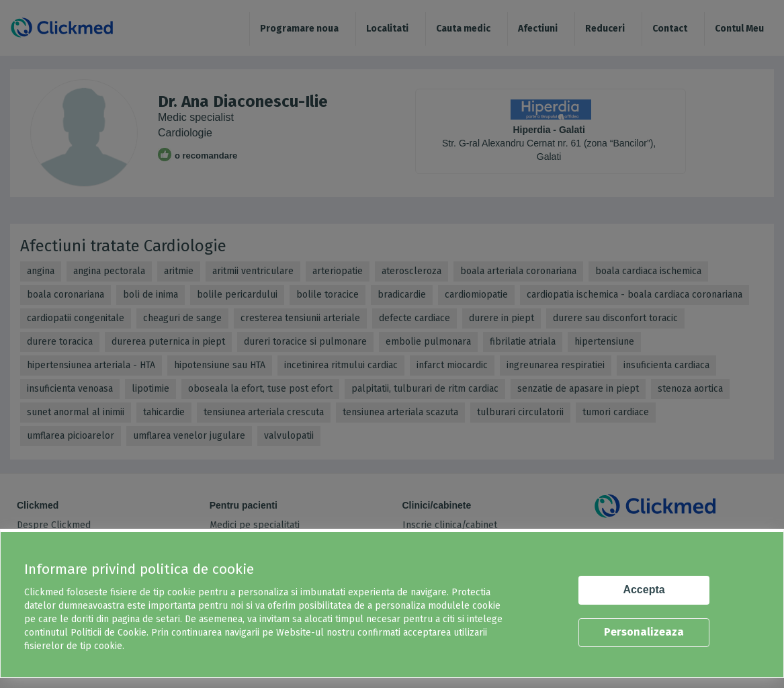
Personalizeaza (644, 632)
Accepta (644, 590)
